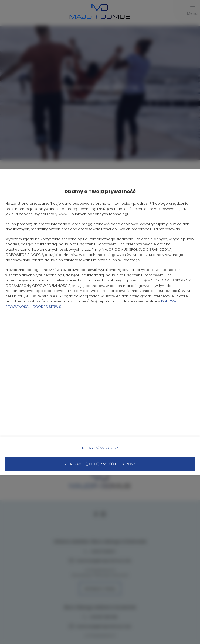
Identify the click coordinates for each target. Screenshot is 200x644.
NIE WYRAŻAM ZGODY (100, 448)
